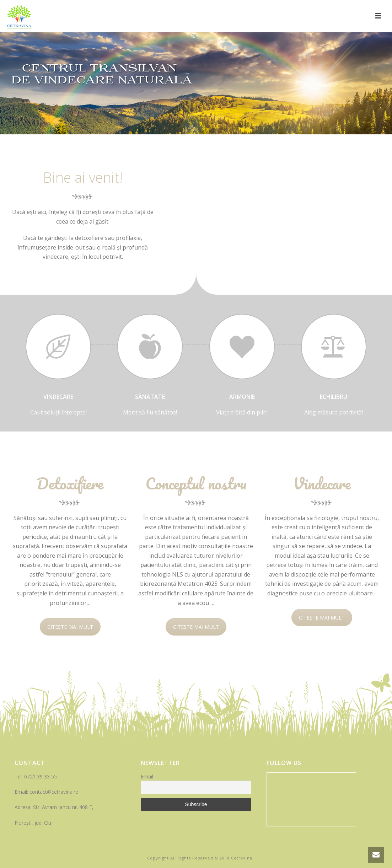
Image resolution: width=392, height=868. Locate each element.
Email (147, 776)
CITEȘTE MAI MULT (70, 627)
